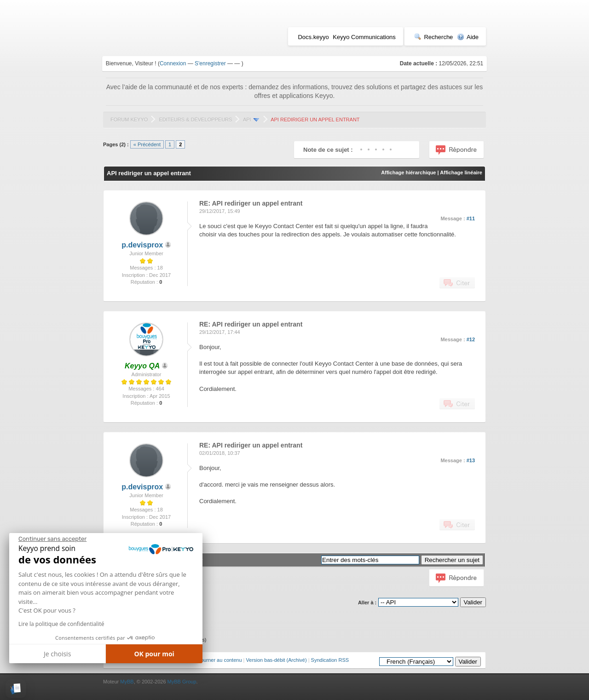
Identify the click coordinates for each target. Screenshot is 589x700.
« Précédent (147, 144)
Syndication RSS (330, 660)
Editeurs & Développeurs (195, 120)
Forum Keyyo (129, 120)
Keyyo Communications (364, 37)
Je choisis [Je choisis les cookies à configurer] (57, 654)
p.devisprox (142, 245)
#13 (471, 460)
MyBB (127, 682)
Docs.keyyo (313, 37)
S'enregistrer (210, 63)
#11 (471, 218)
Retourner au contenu (217, 660)
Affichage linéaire (461, 172)
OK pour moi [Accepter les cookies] (154, 654)
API (247, 120)
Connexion (173, 63)
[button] (16, 689)
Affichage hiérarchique (408, 172)
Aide (468, 37)
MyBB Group (182, 682)
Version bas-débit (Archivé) (277, 660)
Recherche (433, 37)
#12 (471, 339)
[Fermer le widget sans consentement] (52, 539)
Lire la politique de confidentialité (61, 624)
